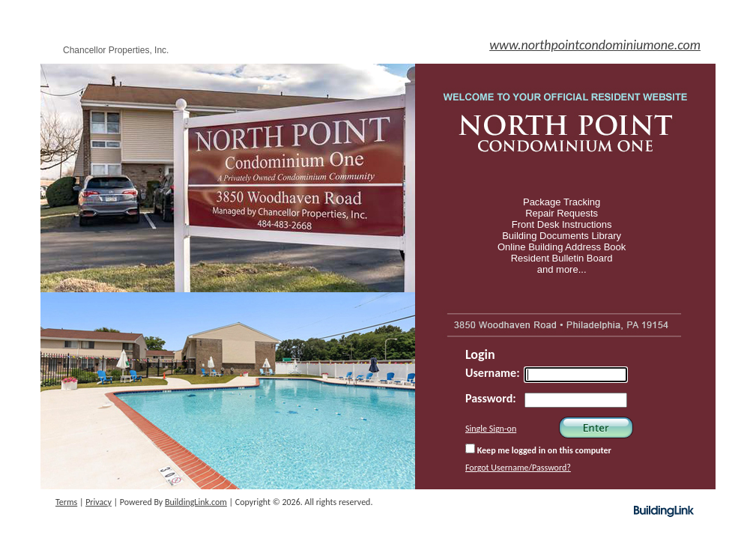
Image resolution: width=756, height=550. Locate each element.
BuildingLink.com (196, 502)
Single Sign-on (491, 429)
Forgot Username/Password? (518, 468)
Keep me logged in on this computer (538, 450)
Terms (66, 502)
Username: (493, 373)
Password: (491, 398)
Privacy (99, 502)
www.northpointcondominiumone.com (595, 45)
